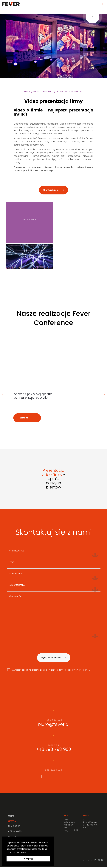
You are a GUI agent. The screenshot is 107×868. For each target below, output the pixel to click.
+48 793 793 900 (53, 750)
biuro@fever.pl (54, 725)
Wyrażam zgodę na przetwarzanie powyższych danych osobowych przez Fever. (49, 671)
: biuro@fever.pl (90, 822)
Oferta (12, 822)
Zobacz (24, 419)
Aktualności (15, 832)
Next (105, 394)
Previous (3, 394)
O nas (11, 817)
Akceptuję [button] (28, 859)
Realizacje (14, 827)
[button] (28, 852)
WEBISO (98, 861)
